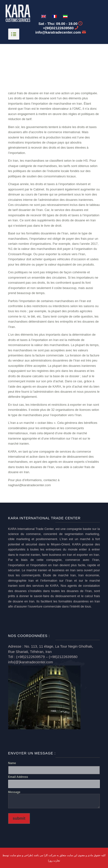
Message (14, 792)
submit (19, 818)
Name (12, 763)
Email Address (18, 777)
